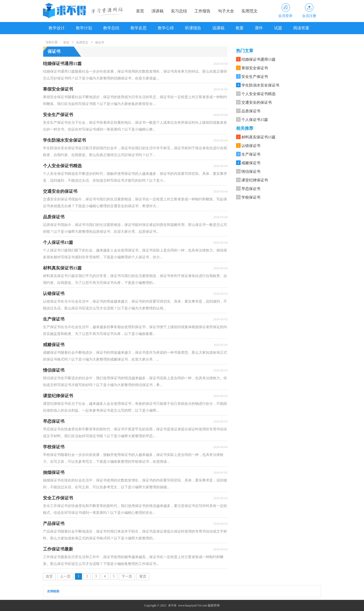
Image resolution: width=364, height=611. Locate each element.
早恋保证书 (251, 189)
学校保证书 (251, 197)
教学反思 (139, 28)
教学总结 (111, 28)
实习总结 (179, 11)
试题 (278, 28)
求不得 (172, 605)
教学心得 (166, 28)
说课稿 (218, 28)
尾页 (143, 576)
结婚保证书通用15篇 (258, 59)
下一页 (127, 576)
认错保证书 (251, 146)
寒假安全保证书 (255, 68)
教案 (240, 28)
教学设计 (57, 28)
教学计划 (84, 28)
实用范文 (249, 11)
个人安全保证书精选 (258, 94)
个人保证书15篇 (255, 120)
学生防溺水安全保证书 (260, 85)
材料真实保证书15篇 (258, 137)
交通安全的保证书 (257, 102)
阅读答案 (301, 28)
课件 (259, 28)
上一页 (65, 576)
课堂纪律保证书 (255, 180)
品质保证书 (251, 111)
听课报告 (193, 28)
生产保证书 (251, 154)
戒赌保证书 (251, 163)
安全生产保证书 (255, 77)
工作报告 (202, 11)
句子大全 (226, 11)
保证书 (100, 43)
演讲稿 (157, 11)
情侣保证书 (251, 172)
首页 (140, 11)
